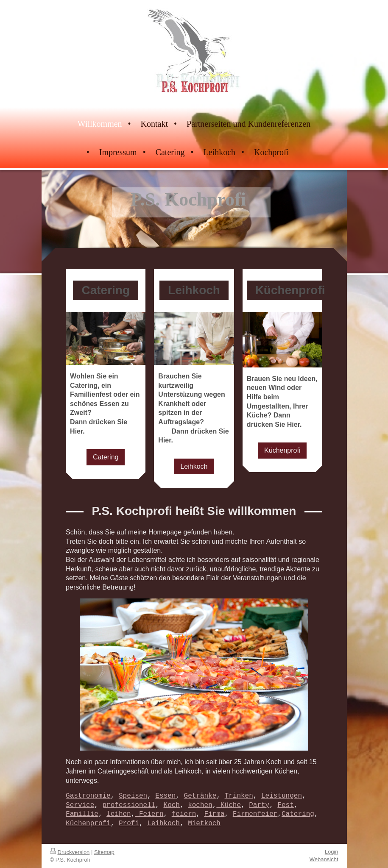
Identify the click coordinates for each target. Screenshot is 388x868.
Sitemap (104, 852)
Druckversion (70, 852)
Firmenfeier (255, 814)
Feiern (149, 814)
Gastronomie (88, 796)
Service (80, 805)
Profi (129, 823)
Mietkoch (204, 823)
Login (332, 852)
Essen (165, 796)
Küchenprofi (282, 450)
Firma (215, 814)
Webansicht (324, 859)
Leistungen (282, 796)
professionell (129, 805)
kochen (200, 805)
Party (259, 805)
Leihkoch (194, 466)
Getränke (200, 796)
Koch (172, 805)
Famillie (82, 814)
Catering (106, 457)
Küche (229, 805)
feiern (184, 814)
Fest (285, 805)
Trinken (239, 796)
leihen (119, 814)
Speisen (133, 796)
